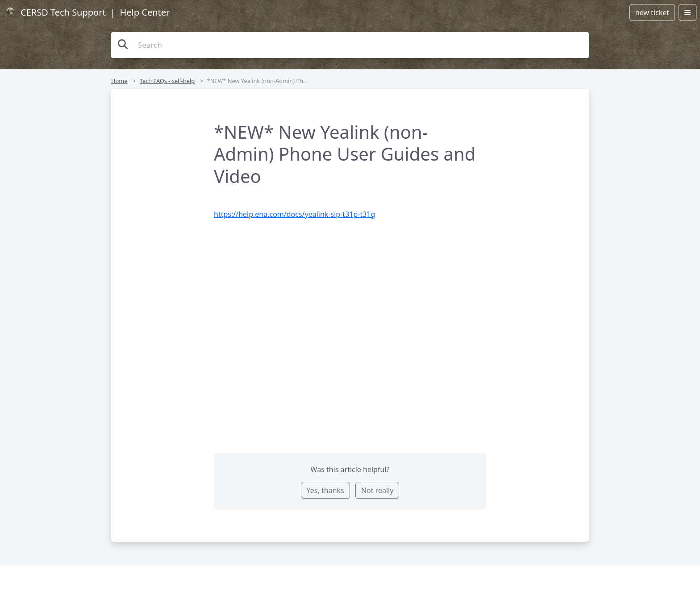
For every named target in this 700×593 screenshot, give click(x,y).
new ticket (652, 12)
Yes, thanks (325, 490)
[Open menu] (687, 12)
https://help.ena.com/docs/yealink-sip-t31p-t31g (294, 214)
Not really (377, 490)
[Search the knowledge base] (350, 45)
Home (119, 81)
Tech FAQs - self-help (167, 81)
